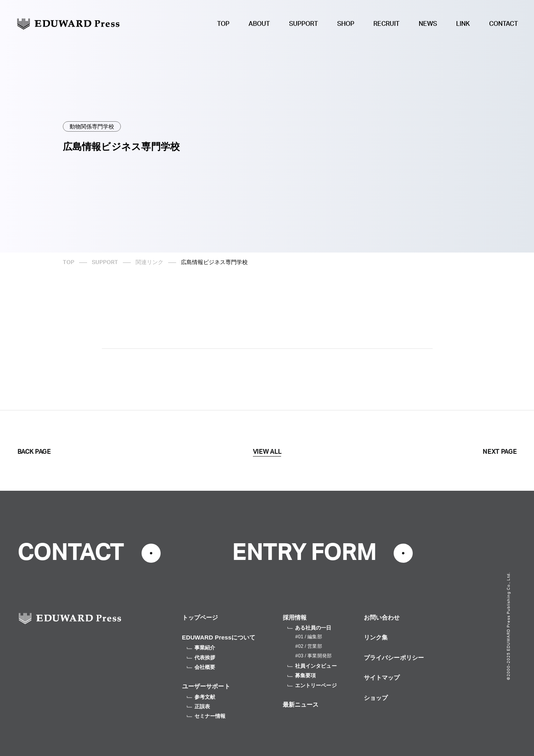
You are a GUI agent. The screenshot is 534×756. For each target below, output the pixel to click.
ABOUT (259, 24)
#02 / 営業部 (309, 646)
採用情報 (295, 617)
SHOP (346, 24)
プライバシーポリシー (394, 658)
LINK (463, 24)
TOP (223, 24)
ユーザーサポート (206, 686)
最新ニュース (301, 704)
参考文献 (201, 697)
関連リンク (150, 262)
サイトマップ (382, 677)
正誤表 (198, 706)
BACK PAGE (34, 452)
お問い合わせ (382, 617)
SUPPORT (304, 24)
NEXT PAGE (500, 452)
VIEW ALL (267, 452)
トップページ (200, 617)
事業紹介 (201, 648)
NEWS (428, 24)
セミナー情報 (206, 716)
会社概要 (201, 667)
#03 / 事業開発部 (314, 656)
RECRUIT (386, 24)
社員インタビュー (312, 666)
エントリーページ (312, 685)
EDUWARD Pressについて (219, 637)
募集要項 (302, 675)
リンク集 (376, 637)
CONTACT (504, 24)
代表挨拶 (201, 658)
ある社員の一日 (310, 628)
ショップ (376, 698)
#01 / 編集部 (309, 637)
